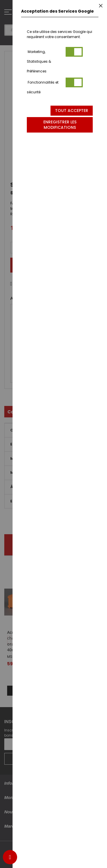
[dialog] (60, 434)
